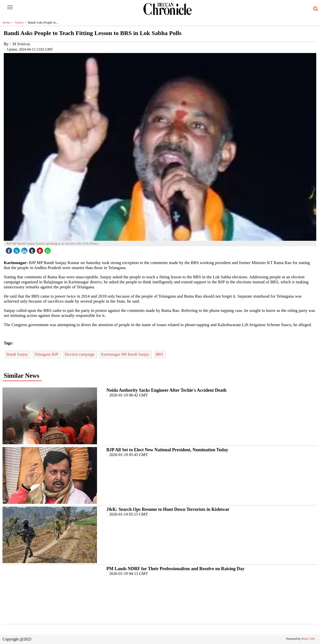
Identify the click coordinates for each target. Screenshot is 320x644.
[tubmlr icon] (33, 249)
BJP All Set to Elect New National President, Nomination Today (167, 450)
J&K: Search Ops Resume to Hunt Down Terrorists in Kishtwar (168, 509)
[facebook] (9, 249)
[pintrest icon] (40, 249)
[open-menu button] (10, 8)
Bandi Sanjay (18, 354)
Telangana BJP (47, 354)
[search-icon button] (315, 9)
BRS (160, 354)
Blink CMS (308, 639)
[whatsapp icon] (48, 249)
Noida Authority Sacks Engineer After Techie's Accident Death (166, 390)
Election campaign (80, 354)
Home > (9, 22)
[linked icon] (25, 249)
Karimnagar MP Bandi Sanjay (126, 354)
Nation (21, 22)
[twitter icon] (17, 249)
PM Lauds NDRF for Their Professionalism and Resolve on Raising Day (175, 569)
